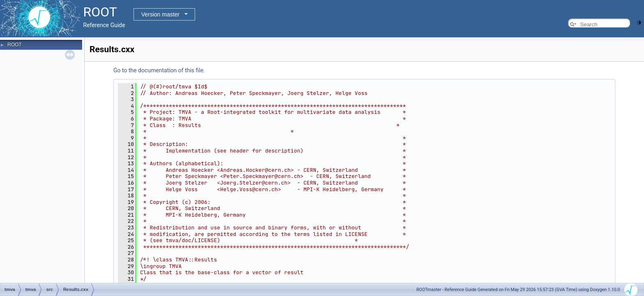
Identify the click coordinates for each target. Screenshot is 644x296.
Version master (160, 14)
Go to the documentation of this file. (159, 70)
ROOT (15, 45)
